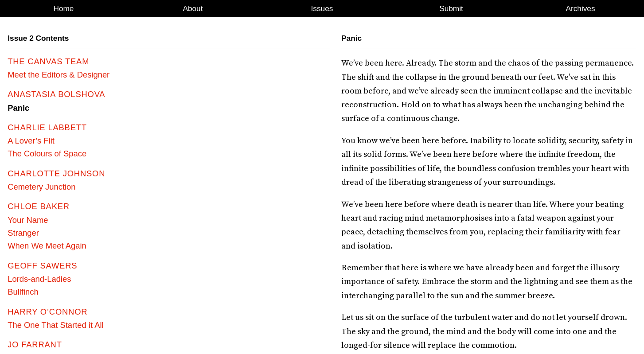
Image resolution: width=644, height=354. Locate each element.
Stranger (23, 233)
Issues (322, 8)
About (193, 8)
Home (63, 8)
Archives (580, 8)
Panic (18, 108)
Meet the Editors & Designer (59, 75)
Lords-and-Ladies (39, 279)
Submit (451, 8)
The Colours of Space (47, 154)
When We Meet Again (47, 246)
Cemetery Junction (41, 187)
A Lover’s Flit (31, 141)
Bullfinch (23, 292)
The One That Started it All (55, 325)
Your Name (28, 220)
